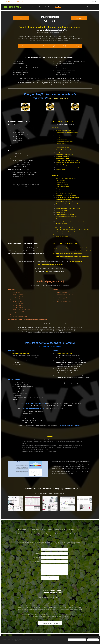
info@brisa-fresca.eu (65, 529)
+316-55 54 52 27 (19, 1)
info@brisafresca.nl (9, 1)
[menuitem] (35, 7)
